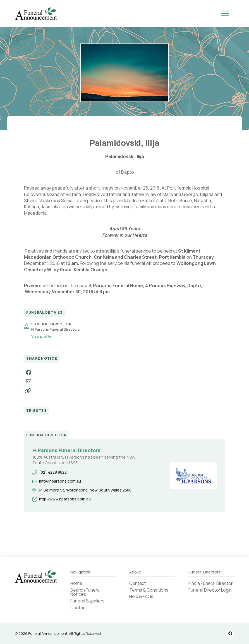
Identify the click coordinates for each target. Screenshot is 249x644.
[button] (225, 13)
